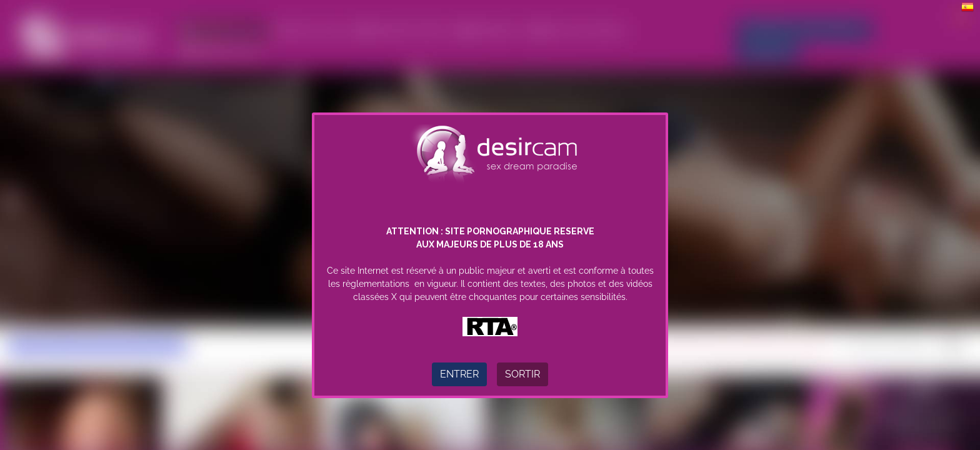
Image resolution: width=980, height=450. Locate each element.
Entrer (459, 374)
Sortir (522, 374)
